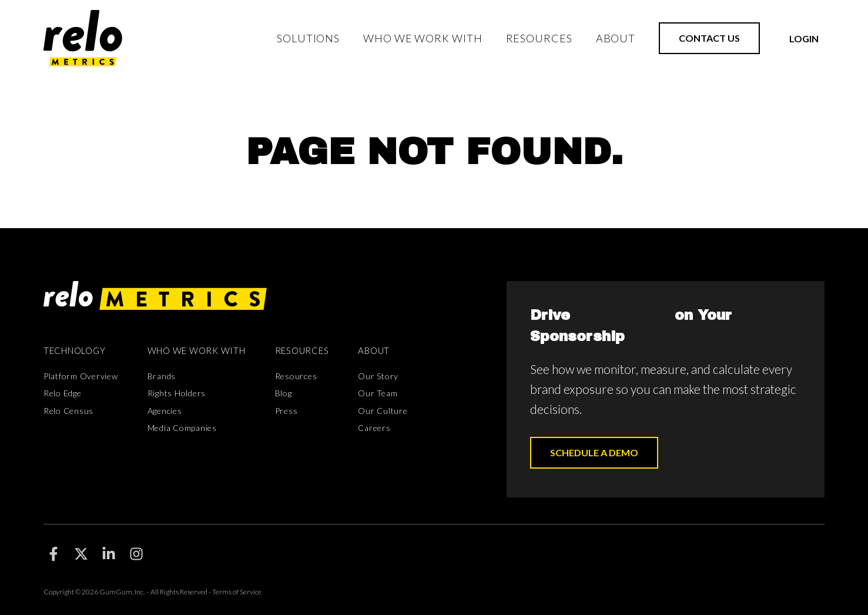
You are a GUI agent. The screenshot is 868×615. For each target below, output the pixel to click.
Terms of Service (237, 592)
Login (804, 39)
